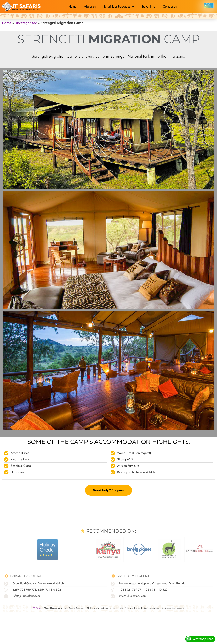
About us (90, 6)
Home (72, 6)
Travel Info (148, 6)
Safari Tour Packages (119, 7)
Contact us (170, 6)
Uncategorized (26, 23)
